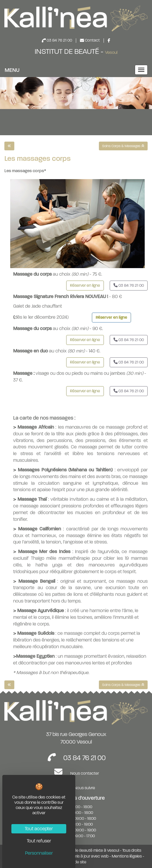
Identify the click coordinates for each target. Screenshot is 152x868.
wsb (105, 856)
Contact (90, 40)
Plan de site (76, 862)
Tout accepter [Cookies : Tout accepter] (39, 829)
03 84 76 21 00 (57, 40)
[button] (85, 286)
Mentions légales (127, 856)
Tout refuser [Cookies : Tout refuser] (39, 841)
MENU (12, 70)
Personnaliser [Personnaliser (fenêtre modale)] (39, 853)
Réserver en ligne (111, 317)
